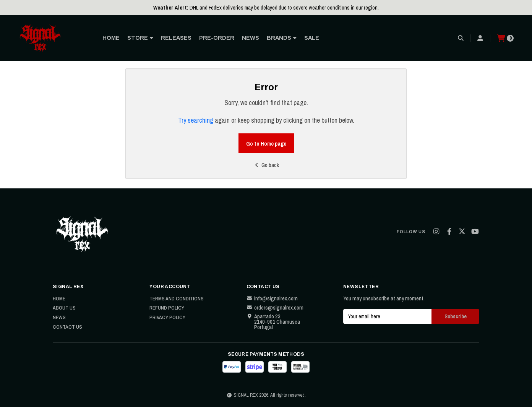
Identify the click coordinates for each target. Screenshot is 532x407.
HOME (111, 38)
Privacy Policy (167, 318)
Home (59, 299)
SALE (312, 38)
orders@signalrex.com (275, 308)
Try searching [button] (196, 120)
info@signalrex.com (272, 298)
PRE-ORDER (217, 38)
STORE (140, 38)
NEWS (251, 38)
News (59, 318)
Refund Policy (167, 308)
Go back (266, 165)
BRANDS (282, 38)
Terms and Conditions (177, 299)
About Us (64, 308)
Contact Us (67, 327)
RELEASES (176, 38)
